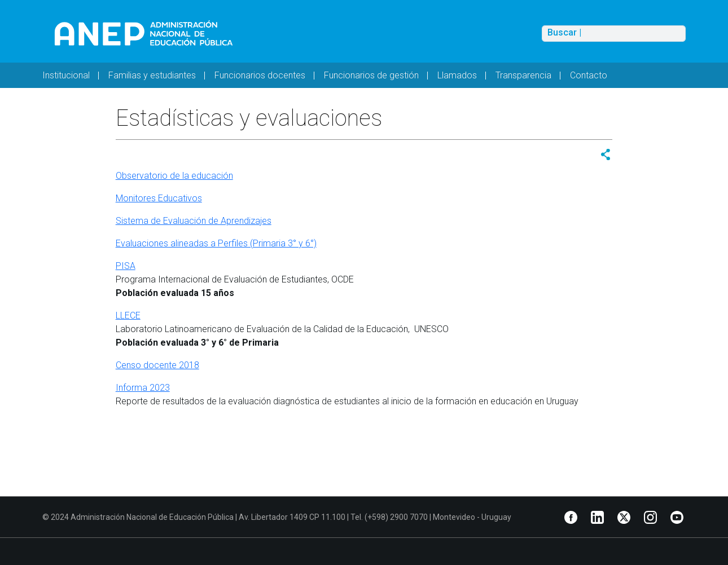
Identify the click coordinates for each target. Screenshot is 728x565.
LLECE (128, 315)
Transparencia (523, 75)
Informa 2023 (143, 388)
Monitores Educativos (159, 198)
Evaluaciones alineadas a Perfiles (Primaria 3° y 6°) (216, 243)
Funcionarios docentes (260, 75)
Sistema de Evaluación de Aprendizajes (194, 221)
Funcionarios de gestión (371, 75)
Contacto (589, 75)
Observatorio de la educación (174, 176)
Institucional (66, 75)
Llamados (457, 75)
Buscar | (564, 33)
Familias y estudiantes (152, 75)
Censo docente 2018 (157, 365)
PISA (126, 266)
